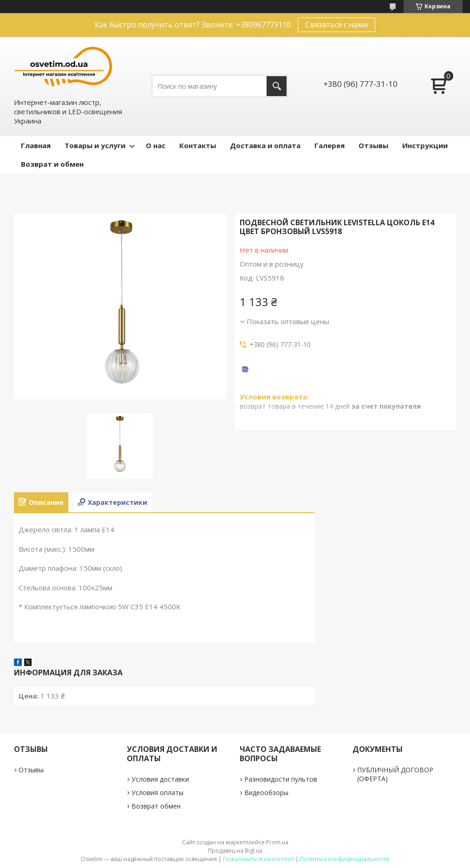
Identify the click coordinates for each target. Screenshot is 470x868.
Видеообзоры (266, 793)
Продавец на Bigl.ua (235, 851)
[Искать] (277, 86)
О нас (156, 145)
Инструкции (425, 145)
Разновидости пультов (281, 779)
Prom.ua (277, 842)
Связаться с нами (336, 25)
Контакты (198, 145)
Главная (36, 145)
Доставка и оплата (265, 145)
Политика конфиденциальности (345, 859)
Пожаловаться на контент (258, 859)
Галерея (330, 145)
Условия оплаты (157, 793)
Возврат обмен (156, 806)
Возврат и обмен (52, 164)
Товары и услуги (95, 145)
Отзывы (373, 145)
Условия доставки (160, 779)
